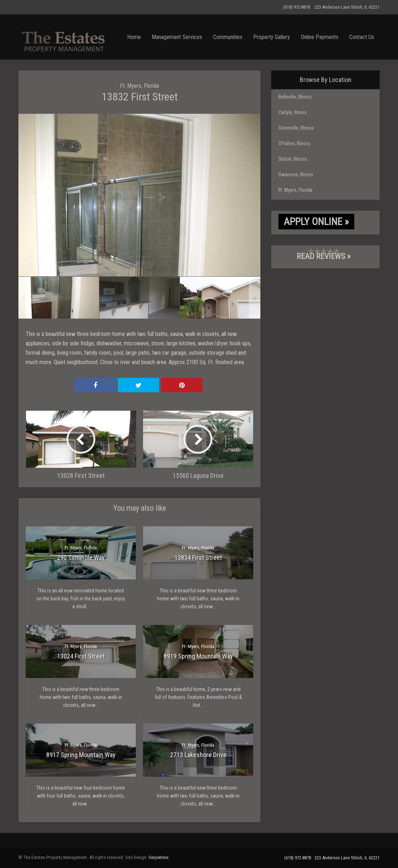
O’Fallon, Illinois (294, 143)
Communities (228, 37)
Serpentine (158, 857)
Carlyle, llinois (293, 112)
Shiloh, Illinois (293, 159)
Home (134, 37)
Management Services (177, 37)
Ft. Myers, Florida (139, 86)
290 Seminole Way (81, 558)
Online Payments (320, 37)
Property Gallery (272, 37)
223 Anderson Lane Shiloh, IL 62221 (347, 7)
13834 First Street (198, 558)
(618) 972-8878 (297, 7)
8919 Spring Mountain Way (198, 656)
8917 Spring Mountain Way (81, 755)
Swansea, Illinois (296, 174)
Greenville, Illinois (296, 128)
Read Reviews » (323, 256)
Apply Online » (316, 222)
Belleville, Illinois (295, 97)
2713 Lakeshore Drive (198, 755)
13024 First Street (81, 656)
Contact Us (362, 37)
